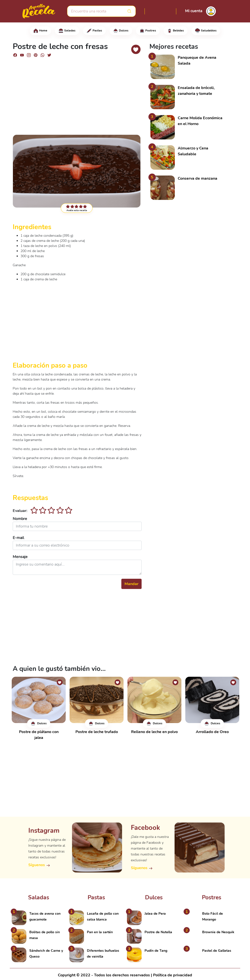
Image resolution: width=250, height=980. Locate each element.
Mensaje (20, 557)
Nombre (20, 519)
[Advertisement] (77, 96)
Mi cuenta (194, 11)
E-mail (18, 538)
